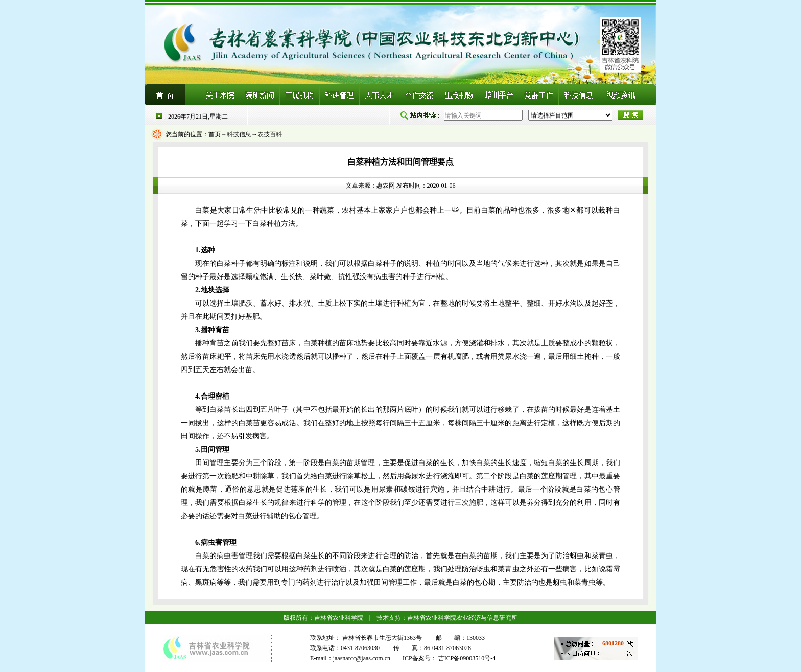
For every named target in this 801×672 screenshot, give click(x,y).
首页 (215, 134)
